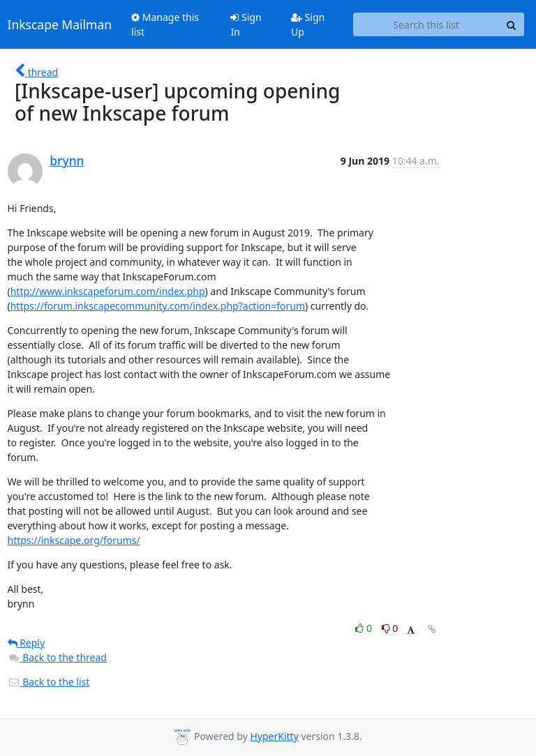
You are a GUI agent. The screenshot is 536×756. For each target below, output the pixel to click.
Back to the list (49, 682)
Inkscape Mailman (60, 24)
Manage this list (165, 24)
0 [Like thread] (365, 628)
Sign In (246, 24)
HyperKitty (274, 736)
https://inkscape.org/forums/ (74, 540)
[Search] (512, 24)
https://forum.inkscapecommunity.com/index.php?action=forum (158, 306)
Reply (27, 643)
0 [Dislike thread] (390, 628)
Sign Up (308, 24)
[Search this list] (426, 24)
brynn (67, 160)
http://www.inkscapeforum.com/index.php (108, 291)
